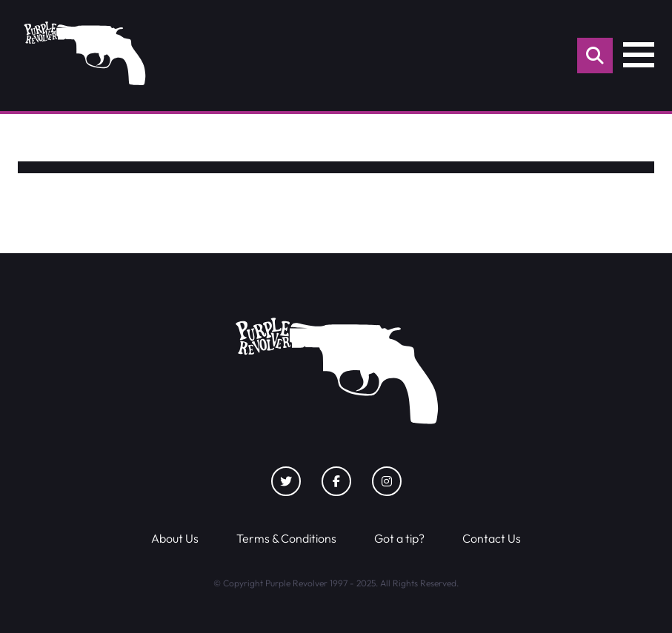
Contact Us (492, 538)
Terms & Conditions (286, 538)
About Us (175, 538)
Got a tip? (399, 538)
